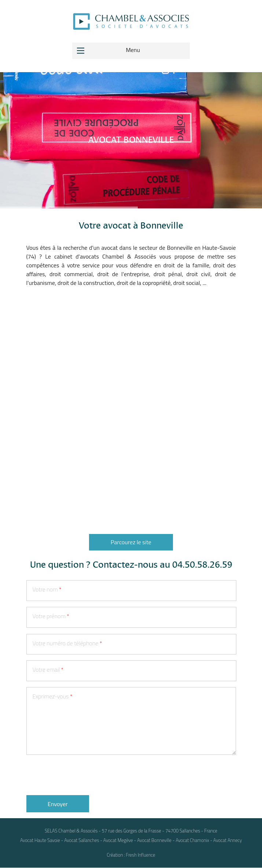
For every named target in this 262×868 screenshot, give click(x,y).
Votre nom (47, 589)
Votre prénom (51, 616)
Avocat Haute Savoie (40, 840)
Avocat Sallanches (82, 840)
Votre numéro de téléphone (67, 643)
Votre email (48, 669)
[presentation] (82, 775)
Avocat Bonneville (154, 840)
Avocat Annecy (228, 840)
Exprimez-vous (53, 696)
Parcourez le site (131, 542)
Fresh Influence (141, 855)
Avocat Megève (118, 840)
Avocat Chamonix (192, 840)
